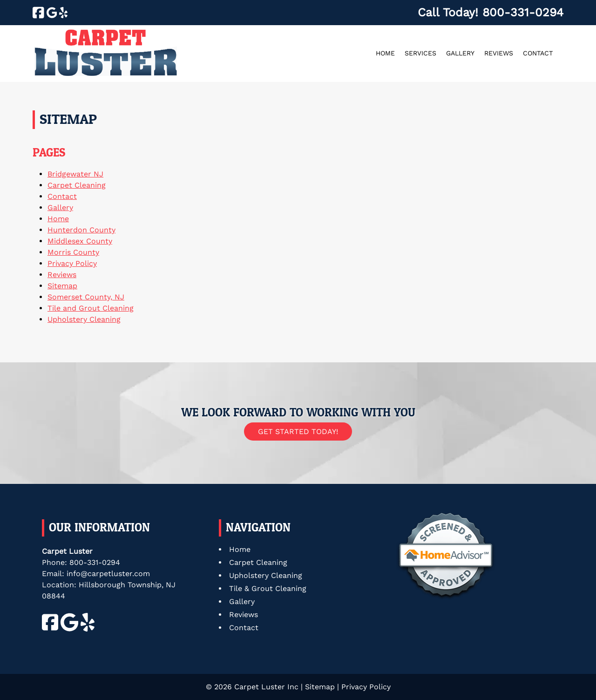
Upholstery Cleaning (84, 319)
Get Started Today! (298, 432)
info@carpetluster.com (108, 574)
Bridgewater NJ (75, 174)
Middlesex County (80, 241)
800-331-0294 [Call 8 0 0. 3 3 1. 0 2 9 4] (95, 562)
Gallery (460, 53)
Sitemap (62, 286)
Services (420, 53)
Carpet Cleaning (77, 185)
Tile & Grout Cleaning (268, 588)
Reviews (499, 53)
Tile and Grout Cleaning (91, 308)
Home (385, 53)
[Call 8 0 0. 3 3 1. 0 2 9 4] (523, 12)
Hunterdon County (81, 230)
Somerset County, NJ (86, 297)
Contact (538, 53)
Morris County (73, 252)
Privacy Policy (72, 263)
